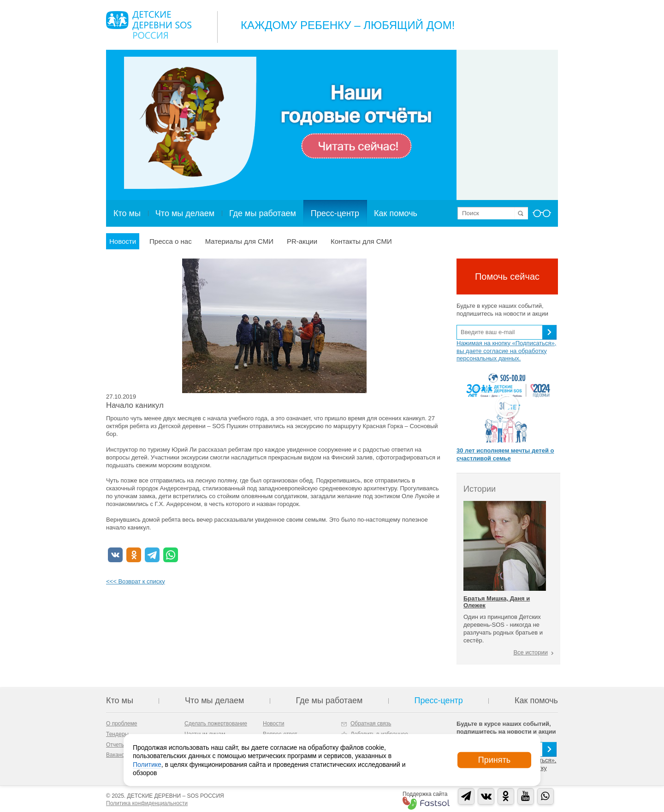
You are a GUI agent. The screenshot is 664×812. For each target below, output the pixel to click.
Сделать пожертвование (216, 724)
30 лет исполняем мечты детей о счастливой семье (505, 454)
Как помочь (396, 213)
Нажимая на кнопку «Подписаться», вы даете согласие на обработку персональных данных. (506, 351)
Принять (494, 760)
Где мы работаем (263, 213)
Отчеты (116, 745)
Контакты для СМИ (361, 241)
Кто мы (127, 213)
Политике (147, 764)
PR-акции (302, 241)
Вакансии (118, 755)
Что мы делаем (185, 213)
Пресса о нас (171, 241)
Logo (149, 25)
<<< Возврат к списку (136, 581)
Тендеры (117, 734)
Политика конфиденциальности (147, 803)
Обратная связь (371, 724)
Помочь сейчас (507, 277)
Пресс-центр (335, 213)
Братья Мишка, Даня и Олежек (497, 602)
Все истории (531, 652)
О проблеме (122, 724)
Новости (123, 241)
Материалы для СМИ (239, 241)
